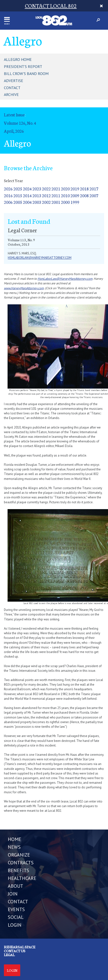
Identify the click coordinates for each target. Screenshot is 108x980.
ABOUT (15, 886)
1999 (75, 202)
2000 (65, 202)
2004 (27, 202)
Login (12, 970)
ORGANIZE (19, 855)
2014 (27, 195)
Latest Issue (14, 115)
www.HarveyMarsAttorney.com (24, 288)
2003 (37, 202)
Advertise (14, 81)
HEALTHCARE (22, 878)
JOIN (13, 894)
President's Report (23, 66)
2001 (56, 202)
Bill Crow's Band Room (26, 74)
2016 (8, 195)
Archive (11, 94)
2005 (18, 202)
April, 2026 (14, 131)
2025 (18, 189)
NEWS (14, 847)
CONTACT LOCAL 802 (51, 5)
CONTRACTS (21, 863)
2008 (84, 195)
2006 (8, 202)
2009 (75, 195)
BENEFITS (19, 870)
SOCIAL (16, 917)
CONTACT (18, 902)
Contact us (15, 951)
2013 (37, 195)
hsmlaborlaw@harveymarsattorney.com (40, 258)
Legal (9, 955)
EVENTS (16, 909)
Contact (12, 88)
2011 (56, 195)
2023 (37, 189)
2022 (46, 189)
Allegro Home (18, 59)
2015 (18, 195)
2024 (27, 189)
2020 (65, 189)
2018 (84, 189)
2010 (65, 195)
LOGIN (15, 925)
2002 (46, 202)
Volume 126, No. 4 (20, 123)
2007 (94, 195)
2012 (46, 195)
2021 (56, 189)
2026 (8, 189)
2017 (94, 189)
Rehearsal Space (20, 947)
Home (15, 839)
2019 (75, 189)
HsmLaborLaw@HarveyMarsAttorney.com (65, 279)
